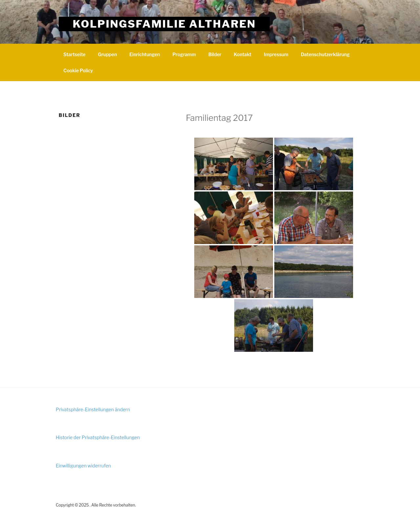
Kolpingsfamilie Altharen (164, 24)
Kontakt (243, 54)
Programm (184, 54)
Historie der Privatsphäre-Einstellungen (98, 437)
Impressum (276, 54)
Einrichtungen (145, 54)
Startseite (74, 54)
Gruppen (107, 54)
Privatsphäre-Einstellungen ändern (93, 409)
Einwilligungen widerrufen (83, 466)
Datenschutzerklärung (325, 54)
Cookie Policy (78, 70)
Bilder (215, 54)
